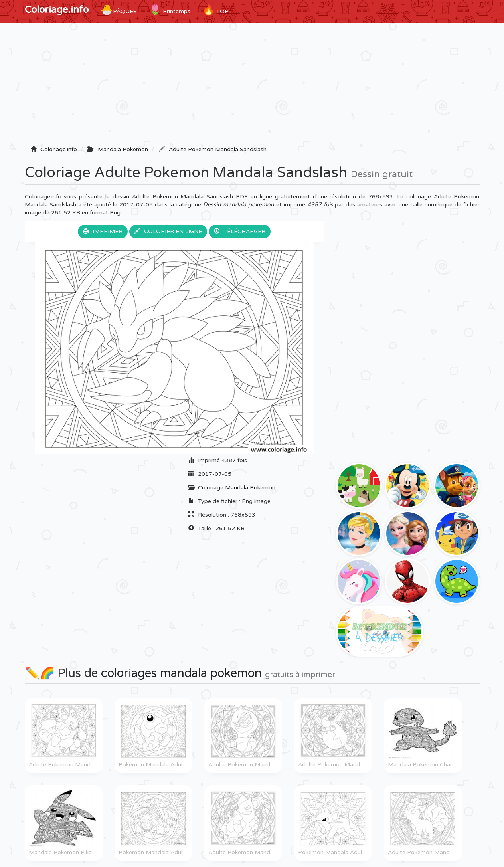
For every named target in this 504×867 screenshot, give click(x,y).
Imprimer (103, 231)
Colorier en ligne (168, 231)
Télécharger (240, 231)
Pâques (119, 10)
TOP (215, 10)
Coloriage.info (57, 10)
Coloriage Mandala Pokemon (237, 488)
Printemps (170, 10)
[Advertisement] (252, 87)
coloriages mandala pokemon (181, 673)
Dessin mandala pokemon (239, 205)
